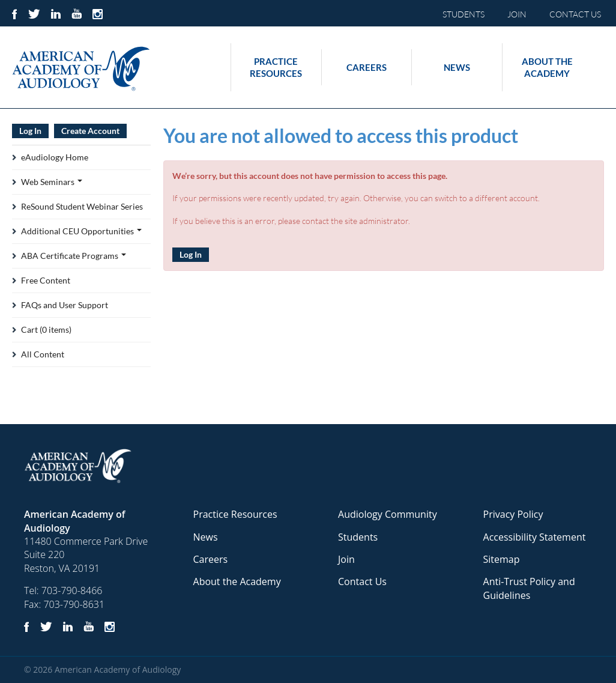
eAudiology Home (55, 157)
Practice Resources (276, 67)
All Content (43, 354)
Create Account (90, 131)
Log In (191, 254)
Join (346, 559)
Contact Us (362, 581)
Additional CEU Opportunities (81, 231)
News (457, 67)
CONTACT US (575, 14)
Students (358, 537)
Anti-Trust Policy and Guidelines (529, 588)
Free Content (46, 280)
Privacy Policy (513, 514)
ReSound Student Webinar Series (82, 206)
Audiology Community (388, 514)
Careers (367, 67)
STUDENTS (464, 14)
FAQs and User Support (65, 305)
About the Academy (547, 67)
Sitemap (502, 559)
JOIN (517, 14)
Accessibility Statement (535, 537)
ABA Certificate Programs (74, 256)
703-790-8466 (72, 590)
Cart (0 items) (46, 329)
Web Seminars (52, 182)
